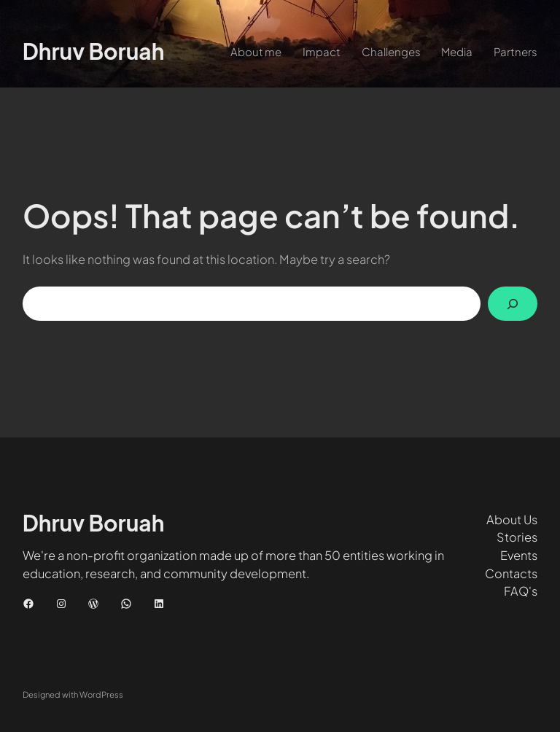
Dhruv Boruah (94, 51)
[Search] (513, 304)
